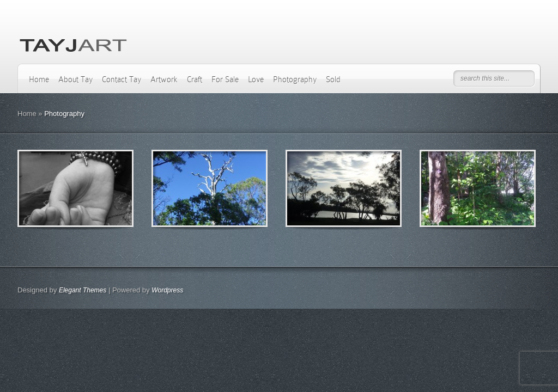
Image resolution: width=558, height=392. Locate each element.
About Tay (75, 79)
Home (39, 79)
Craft (195, 79)
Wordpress (167, 290)
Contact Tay (122, 79)
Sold (333, 79)
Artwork (164, 79)
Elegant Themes (83, 290)
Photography (295, 79)
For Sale (225, 79)
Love (256, 79)
